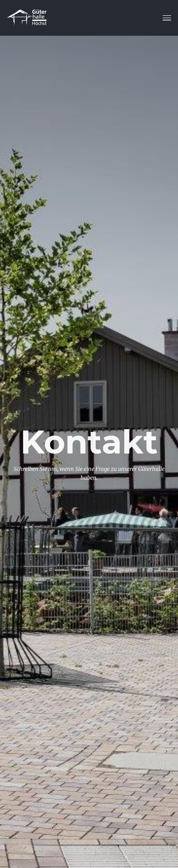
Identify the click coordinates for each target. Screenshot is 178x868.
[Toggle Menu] (167, 18)
